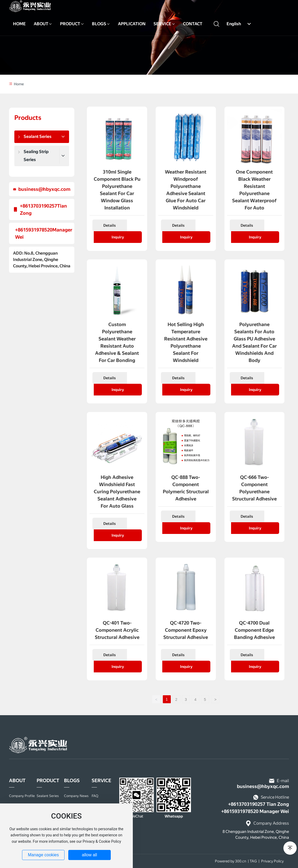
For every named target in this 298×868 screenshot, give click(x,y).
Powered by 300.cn (231, 861)
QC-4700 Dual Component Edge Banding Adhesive (254, 630)
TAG (253, 861)
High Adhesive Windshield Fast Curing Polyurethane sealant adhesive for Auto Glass (117, 492)
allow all (89, 855)
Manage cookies (43, 855)
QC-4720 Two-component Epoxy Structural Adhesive (186, 630)
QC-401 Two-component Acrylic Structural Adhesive (117, 630)
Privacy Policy (272, 861)
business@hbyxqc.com (44, 189)
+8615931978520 (34, 230)
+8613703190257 (39, 206)
